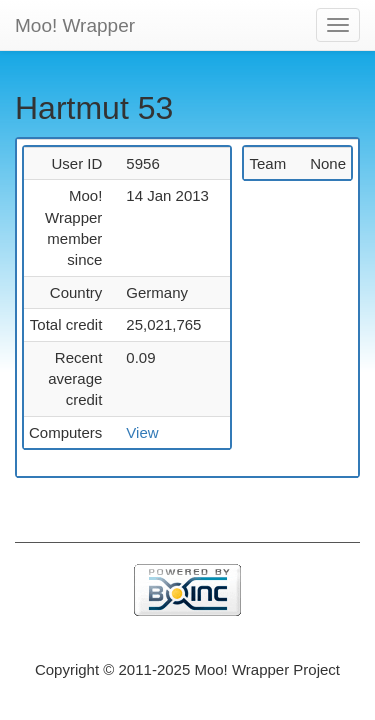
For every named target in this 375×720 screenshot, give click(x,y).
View (142, 432)
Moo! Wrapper (75, 25)
